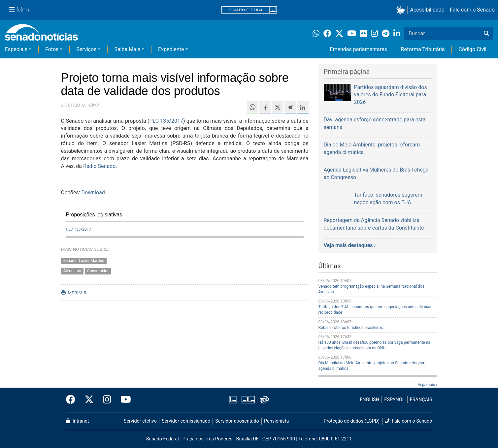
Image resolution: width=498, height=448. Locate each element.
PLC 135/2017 (166, 121)
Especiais (16, 49)
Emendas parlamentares (358, 49)
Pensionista (276, 421)
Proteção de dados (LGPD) (352, 421)
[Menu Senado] (21, 10)
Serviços (86, 49)
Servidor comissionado (186, 421)
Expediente (171, 49)
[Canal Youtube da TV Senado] (123, 400)
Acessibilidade (427, 10)
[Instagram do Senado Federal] (107, 400)
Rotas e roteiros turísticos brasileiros (351, 328)
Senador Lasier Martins (84, 261)
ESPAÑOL (394, 400)
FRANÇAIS (421, 400)
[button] (402, 10)
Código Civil (473, 49)
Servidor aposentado (237, 421)
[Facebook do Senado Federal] (73, 400)
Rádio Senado (99, 166)
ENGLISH (369, 400)
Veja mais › (428, 385)
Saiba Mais (127, 49)
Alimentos (72, 271)
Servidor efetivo (140, 421)
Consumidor (98, 271)
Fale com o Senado (472, 10)
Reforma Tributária (423, 49)
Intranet (78, 421)
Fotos (52, 49)
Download (93, 192)
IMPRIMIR (74, 293)
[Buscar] (486, 34)
